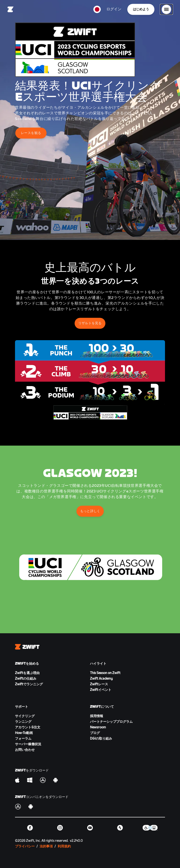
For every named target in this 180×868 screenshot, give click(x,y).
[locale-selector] (97, 9)
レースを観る (31, 133)
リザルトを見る (90, 323)
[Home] (11, 9)
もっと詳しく (90, 511)
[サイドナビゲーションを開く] (166, 9)
